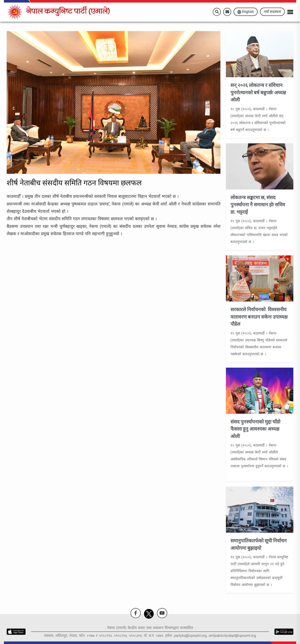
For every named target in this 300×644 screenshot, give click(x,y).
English (246, 12)
